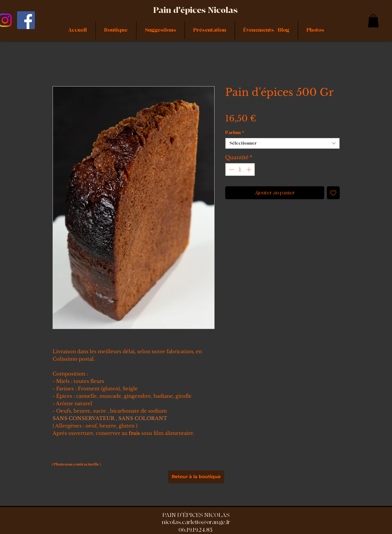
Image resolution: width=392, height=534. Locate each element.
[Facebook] (26, 20)
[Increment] (249, 169)
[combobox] (282, 143)
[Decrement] (231, 169)
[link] (373, 21)
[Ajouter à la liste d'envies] (333, 193)
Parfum (235, 133)
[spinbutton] (240, 169)
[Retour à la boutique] (196, 477)
